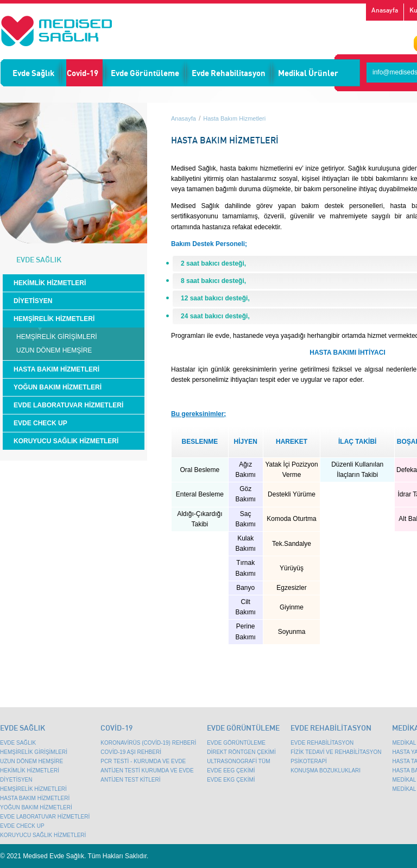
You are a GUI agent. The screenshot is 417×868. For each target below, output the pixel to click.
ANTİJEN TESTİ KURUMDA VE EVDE (147, 770)
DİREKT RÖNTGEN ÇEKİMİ (241, 752)
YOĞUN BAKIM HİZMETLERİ (58, 387)
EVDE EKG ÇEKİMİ (231, 780)
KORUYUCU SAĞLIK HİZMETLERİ (66, 441)
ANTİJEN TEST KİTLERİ (130, 780)
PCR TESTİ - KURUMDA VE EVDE (143, 761)
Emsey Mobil (56, 31)
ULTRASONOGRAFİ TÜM (238, 761)
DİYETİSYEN (33, 301)
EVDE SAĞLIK (18, 743)
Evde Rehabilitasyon (229, 73)
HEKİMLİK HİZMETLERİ (50, 283)
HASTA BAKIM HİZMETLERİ (56, 369)
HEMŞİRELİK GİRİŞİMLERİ (57, 337)
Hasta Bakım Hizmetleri (234, 118)
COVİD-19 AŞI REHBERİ (131, 752)
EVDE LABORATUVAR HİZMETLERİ (68, 405)
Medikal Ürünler (308, 73)
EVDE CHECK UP (40, 423)
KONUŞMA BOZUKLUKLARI (326, 770)
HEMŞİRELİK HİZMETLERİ (54, 319)
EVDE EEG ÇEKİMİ (231, 770)
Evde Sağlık (33, 73)
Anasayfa (385, 10)
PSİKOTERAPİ (309, 761)
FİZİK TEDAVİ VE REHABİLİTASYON (336, 752)
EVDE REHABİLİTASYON (322, 743)
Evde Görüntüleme (145, 73)
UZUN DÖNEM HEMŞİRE (54, 350)
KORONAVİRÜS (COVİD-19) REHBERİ (148, 743)
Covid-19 (83, 73)
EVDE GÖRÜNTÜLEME (236, 743)
